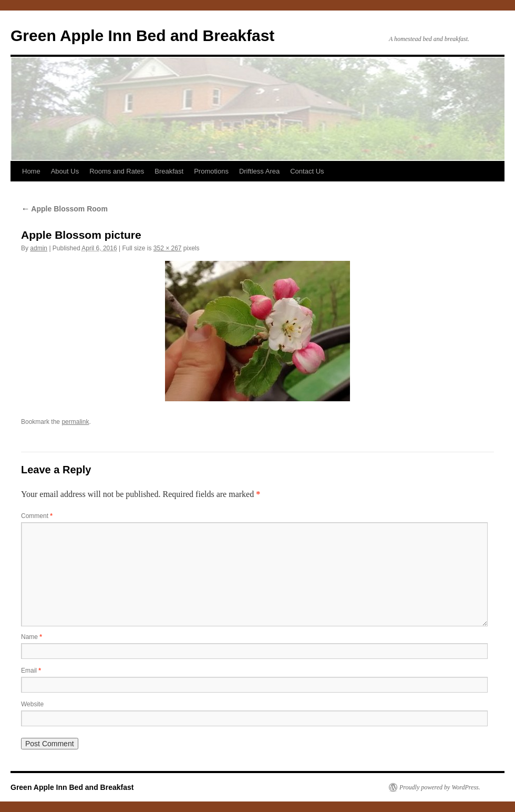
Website (32, 704)
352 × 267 (168, 248)
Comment (37, 516)
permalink (75, 422)
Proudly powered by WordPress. (440, 787)
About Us (65, 171)
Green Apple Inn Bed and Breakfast (142, 35)
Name (32, 637)
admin (39, 248)
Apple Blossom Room (64, 209)
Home (31, 171)
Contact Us (307, 171)
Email (31, 671)
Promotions (211, 171)
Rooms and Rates (117, 171)
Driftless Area (259, 171)
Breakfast (169, 171)
